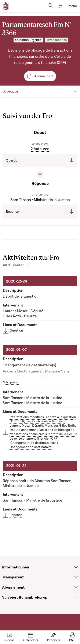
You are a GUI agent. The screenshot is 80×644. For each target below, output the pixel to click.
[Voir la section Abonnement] (76, 587)
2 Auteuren (40, 149)
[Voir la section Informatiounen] (76, 567)
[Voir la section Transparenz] (76, 577)
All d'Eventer (13, 265)
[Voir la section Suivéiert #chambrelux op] (76, 598)
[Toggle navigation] (73, 6)
